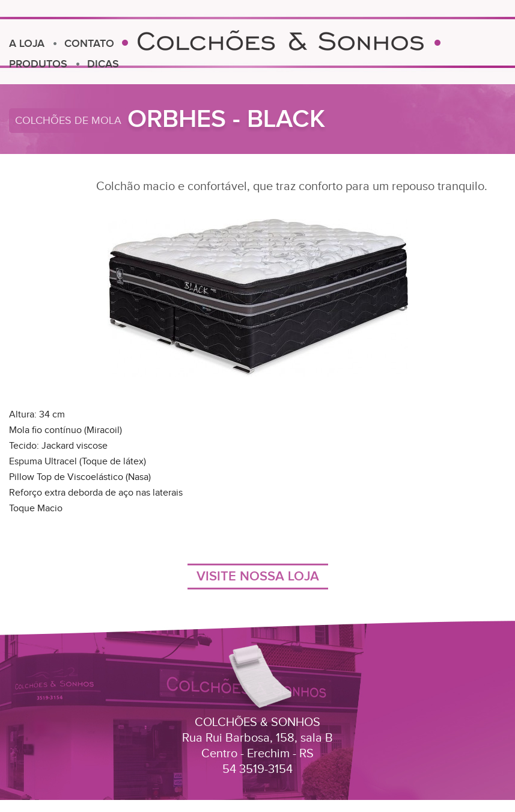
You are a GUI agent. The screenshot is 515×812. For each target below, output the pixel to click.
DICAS (103, 64)
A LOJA (27, 44)
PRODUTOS (38, 64)
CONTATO (89, 44)
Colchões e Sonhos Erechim (281, 40)
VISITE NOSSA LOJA (258, 577)
